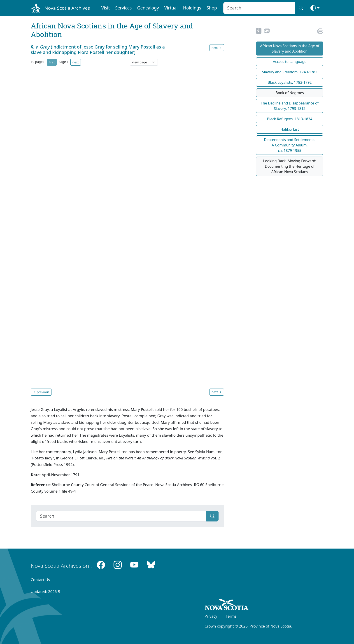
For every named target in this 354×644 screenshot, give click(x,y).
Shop (212, 8)
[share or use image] (267, 32)
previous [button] (41, 392)
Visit (106, 8)
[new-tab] (259, 32)
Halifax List (290, 129)
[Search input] (259, 8)
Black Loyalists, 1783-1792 (290, 82)
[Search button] (301, 8)
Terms (231, 616)
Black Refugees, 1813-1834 (290, 119)
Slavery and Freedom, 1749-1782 (290, 72)
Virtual (171, 8)
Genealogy (148, 8)
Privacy (211, 616)
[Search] (121, 516)
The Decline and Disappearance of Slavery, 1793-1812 (290, 106)
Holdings (192, 8)
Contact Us (40, 580)
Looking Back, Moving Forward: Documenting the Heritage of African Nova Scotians (290, 166)
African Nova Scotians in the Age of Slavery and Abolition (290, 49)
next (76, 62)
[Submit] (212, 516)
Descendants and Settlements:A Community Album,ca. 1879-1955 (290, 145)
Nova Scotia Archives (67, 8)
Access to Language (290, 62)
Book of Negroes (290, 93)
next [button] (217, 48)
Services (123, 8)
